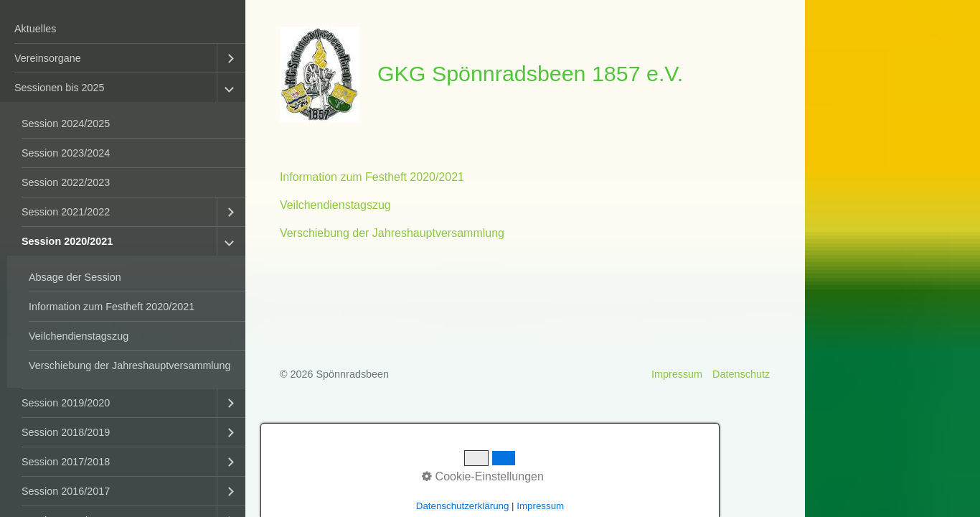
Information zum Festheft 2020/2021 (112, 307)
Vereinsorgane (48, 58)
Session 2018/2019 (66, 432)
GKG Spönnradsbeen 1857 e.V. (530, 73)
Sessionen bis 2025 (60, 88)
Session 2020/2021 (67, 241)
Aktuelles (35, 29)
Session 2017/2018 (66, 462)
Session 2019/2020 (66, 403)
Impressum (677, 374)
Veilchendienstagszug (79, 336)
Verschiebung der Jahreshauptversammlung (130, 365)
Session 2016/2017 (66, 491)
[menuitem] (123, 29)
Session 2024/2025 (66, 124)
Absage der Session (75, 277)
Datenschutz (741, 374)
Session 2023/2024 (66, 153)
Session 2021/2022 (66, 212)
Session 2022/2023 (66, 182)
